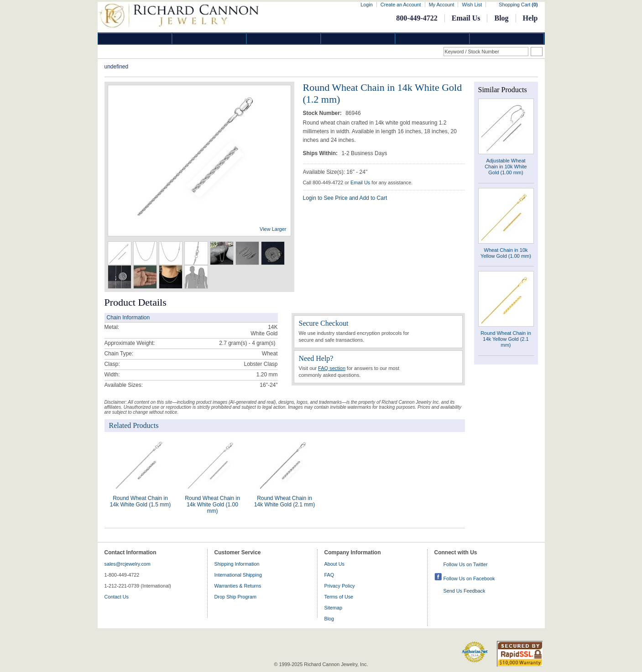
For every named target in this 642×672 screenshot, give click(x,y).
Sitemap (334, 608)
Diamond (135, 39)
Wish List (472, 5)
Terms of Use (339, 597)
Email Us (466, 18)
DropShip (507, 39)
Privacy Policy (340, 586)
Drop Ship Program (235, 597)
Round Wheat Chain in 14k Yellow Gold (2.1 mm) (506, 339)
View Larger (273, 229)
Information (433, 39)
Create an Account (401, 5)
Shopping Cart (518, 5)
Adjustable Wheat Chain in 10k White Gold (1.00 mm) (506, 167)
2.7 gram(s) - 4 (237, 343)
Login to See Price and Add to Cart (345, 198)
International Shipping (238, 575)
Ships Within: (321, 153)
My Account (442, 5)
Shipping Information (237, 564)
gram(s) (247, 343)
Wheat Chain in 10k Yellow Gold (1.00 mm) (506, 253)
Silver (284, 39)
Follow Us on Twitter (466, 564)
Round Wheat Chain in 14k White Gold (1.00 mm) (212, 505)
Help (530, 18)
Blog (501, 18)
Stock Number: (323, 113)
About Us (334, 564)
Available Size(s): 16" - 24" (335, 172)
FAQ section (332, 368)
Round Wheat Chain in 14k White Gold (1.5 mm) (140, 501)
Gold (209, 39)
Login (366, 5)
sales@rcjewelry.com (128, 564)
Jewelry (358, 39)
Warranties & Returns (238, 586)
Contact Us (117, 597)
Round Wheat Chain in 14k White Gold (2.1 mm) (284, 501)
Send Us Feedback (465, 591)
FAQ (329, 575)
